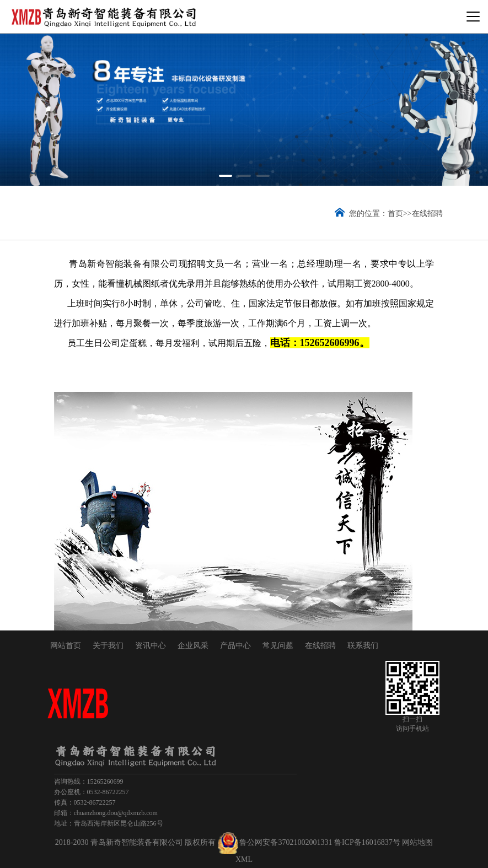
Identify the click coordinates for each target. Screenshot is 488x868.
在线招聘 (427, 214)
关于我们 (108, 646)
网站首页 (66, 646)
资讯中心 (151, 646)
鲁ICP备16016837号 (367, 842)
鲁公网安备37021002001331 (286, 842)
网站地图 (417, 842)
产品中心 (235, 646)
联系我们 (363, 646)
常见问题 (278, 646)
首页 (395, 214)
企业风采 (193, 646)
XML (244, 859)
